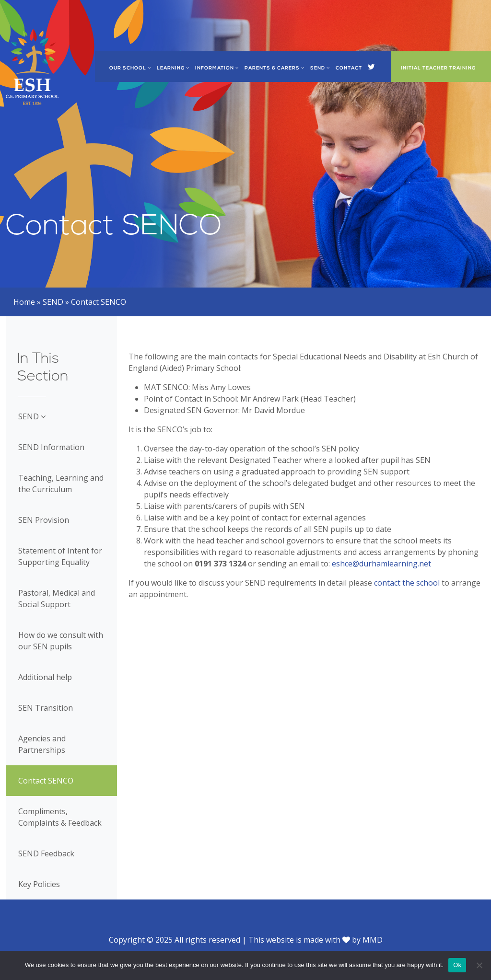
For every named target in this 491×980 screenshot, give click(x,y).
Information (217, 68)
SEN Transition (46, 708)
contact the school (408, 583)
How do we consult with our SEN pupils (61, 641)
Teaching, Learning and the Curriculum (61, 484)
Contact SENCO (46, 781)
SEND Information (51, 447)
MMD (373, 940)
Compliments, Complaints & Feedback (60, 817)
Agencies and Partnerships (42, 744)
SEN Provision (44, 520)
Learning (173, 68)
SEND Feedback (46, 853)
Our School (130, 68)
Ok (457, 965)
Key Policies (39, 884)
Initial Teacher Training (438, 68)
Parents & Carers (275, 68)
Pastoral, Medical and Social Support (57, 599)
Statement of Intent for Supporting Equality (60, 556)
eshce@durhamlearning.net (381, 564)
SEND (320, 68)
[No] (479, 965)
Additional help (45, 677)
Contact (349, 68)
